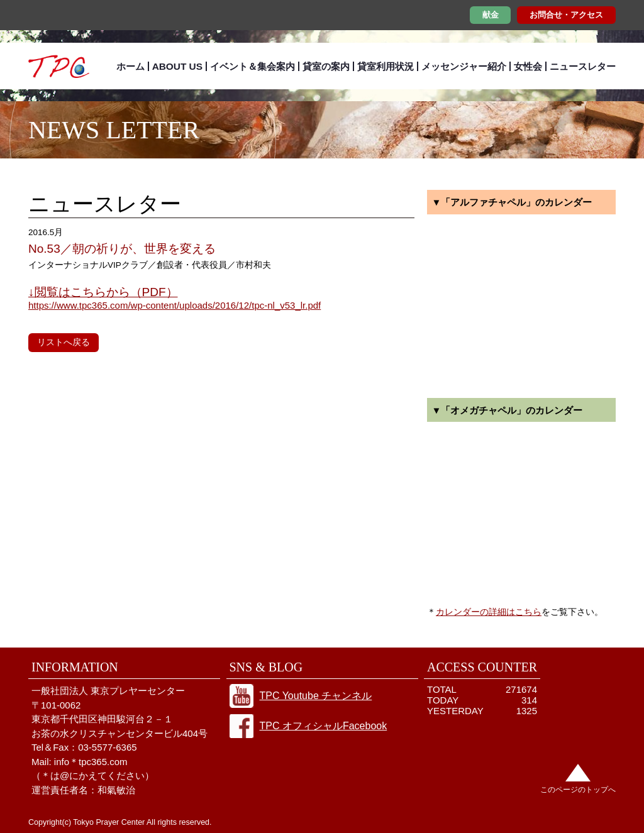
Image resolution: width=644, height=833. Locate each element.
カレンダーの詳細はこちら (489, 612)
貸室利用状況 (386, 66)
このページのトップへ (578, 790)
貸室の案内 (326, 66)
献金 (491, 15)
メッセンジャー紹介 (464, 66)
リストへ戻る (64, 342)
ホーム (130, 66)
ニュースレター (583, 66)
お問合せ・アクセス (566, 15)
